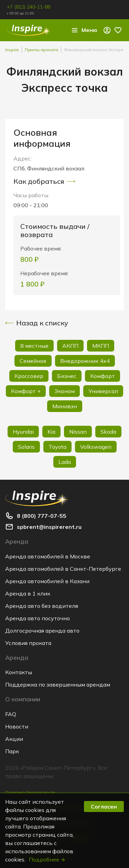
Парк (12, 751)
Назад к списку (37, 323)
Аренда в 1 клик (28, 593)
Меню (84, 30)
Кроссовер (29, 376)
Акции (14, 739)
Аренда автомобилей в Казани (47, 581)
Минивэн (65, 406)
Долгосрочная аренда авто (42, 631)
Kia (51, 432)
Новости (17, 726)
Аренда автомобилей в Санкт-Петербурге (63, 569)
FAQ (11, 714)
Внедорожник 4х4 (85, 361)
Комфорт (103, 376)
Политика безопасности (30, 792)
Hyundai (23, 432)
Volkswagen (96, 447)
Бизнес (67, 376)
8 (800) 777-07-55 (42, 516)
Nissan (78, 432)
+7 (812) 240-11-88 (29, 7)
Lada (65, 462)
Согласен (104, 806)
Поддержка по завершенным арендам (58, 685)
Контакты (19, 672)
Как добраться (44, 181)
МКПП (101, 346)
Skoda (108, 432)
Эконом (64, 391)
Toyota (57, 447)
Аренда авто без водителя (42, 606)
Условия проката (28, 643)
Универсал (103, 391)
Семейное (33, 361)
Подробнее (47, 859)
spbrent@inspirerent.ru (49, 527)
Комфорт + (26, 391)
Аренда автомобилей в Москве (48, 556)
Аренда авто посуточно (37, 618)
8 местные (34, 346)
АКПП (70, 346)
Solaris (26, 447)
